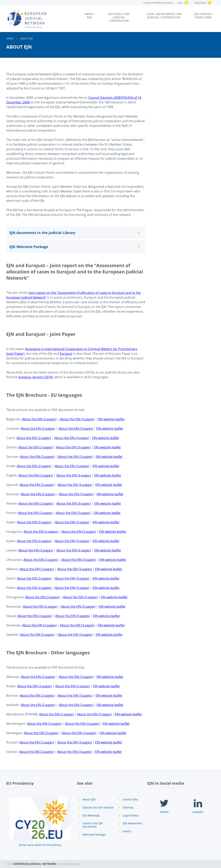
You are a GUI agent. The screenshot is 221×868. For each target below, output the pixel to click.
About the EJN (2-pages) (39, 419)
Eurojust (66, 354)
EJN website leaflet (111, 419)
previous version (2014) (36, 377)
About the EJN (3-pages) (77, 419)
